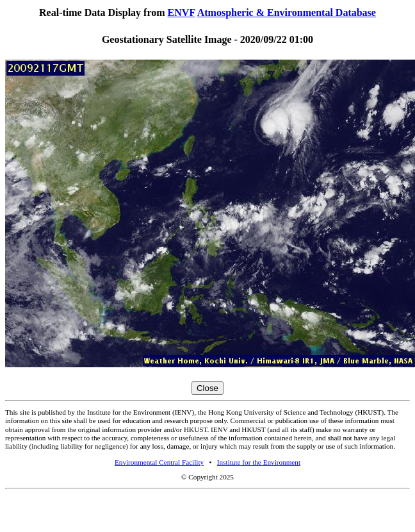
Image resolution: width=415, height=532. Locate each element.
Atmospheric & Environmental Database (287, 12)
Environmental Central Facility (159, 462)
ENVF (182, 12)
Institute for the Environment (259, 462)
